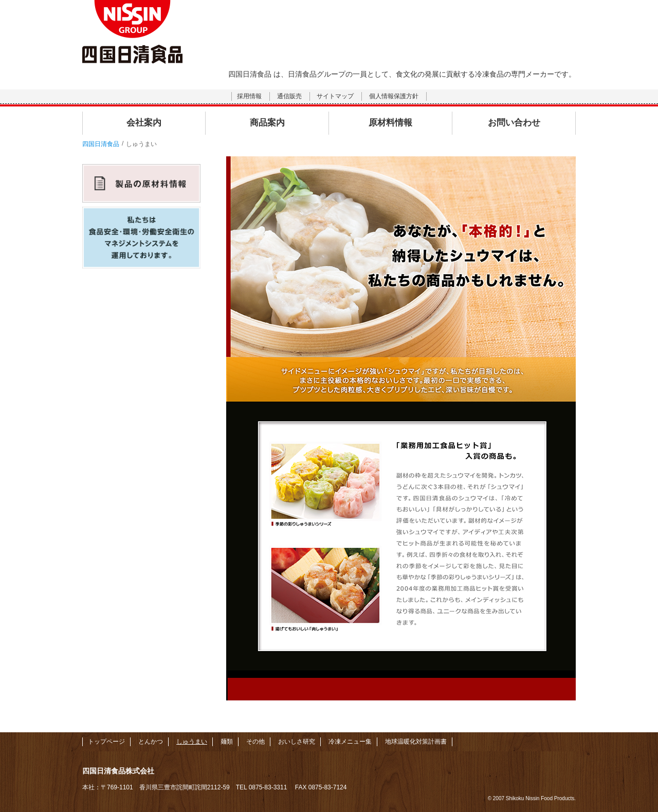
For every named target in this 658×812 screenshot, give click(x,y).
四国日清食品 (101, 144)
